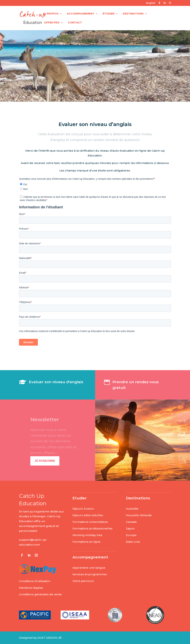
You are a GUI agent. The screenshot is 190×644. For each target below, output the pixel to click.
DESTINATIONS (133, 14)
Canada (131, 522)
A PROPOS (51, 14)
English (151, 3)
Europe (131, 535)
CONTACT (75, 23)
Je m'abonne (45, 461)
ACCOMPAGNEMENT (81, 14)
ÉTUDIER (109, 14)
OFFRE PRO (52, 23)
